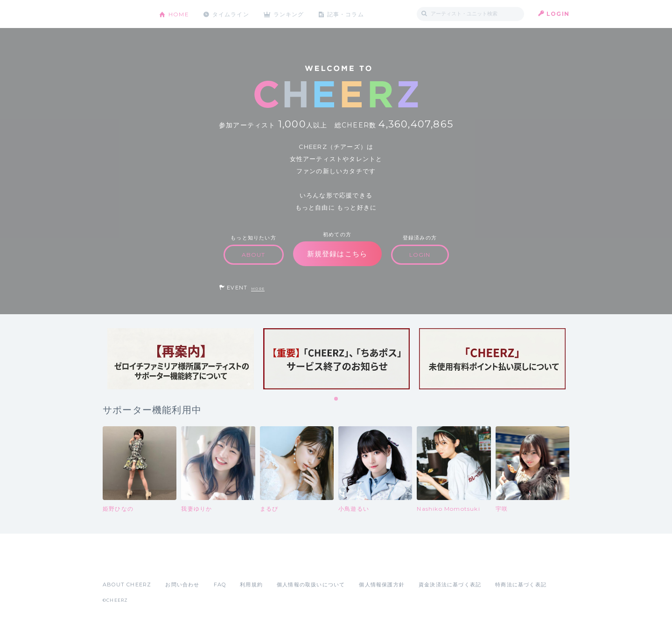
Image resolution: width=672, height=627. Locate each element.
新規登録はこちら (337, 254)
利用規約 (251, 585)
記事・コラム (346, 14)
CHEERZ (124, 14)
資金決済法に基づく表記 (450, 585)
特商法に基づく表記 (521, 585)
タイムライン (231, 14)
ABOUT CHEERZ (127, 585)
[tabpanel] (181, 359)
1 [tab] (336, 399)
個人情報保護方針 (382, 585)
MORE (258, 289)
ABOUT (254, 255)
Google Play (174, 564)
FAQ (220, 585)
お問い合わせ (182, 585)
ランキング (290, 14)
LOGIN (558, 14)
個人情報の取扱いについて (311, 585)
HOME (179, 14)
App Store (124, 564)
